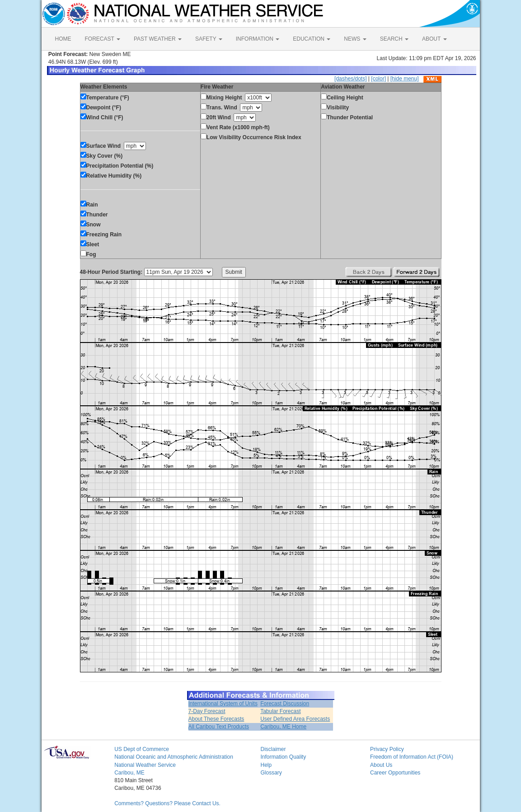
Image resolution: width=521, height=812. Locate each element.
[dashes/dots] (350, 79)
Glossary (271, 773)
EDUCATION (312, 39)
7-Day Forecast (207, 711)
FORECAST (103, 39)
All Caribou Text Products (219, 727)
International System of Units (223, 704)
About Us (381, 765)
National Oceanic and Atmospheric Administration (174, 757)
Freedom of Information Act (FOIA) (412, 757)
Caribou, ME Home (283, 727)
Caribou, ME (129, 773)
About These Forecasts (216, 719)
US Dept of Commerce (142, 749)
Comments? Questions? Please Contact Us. (167, 803)
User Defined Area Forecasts (295, 719)
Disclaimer (273, 749)
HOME (63, 39)
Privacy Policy (387, 749)
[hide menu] (405, 79)
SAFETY (209, 39)
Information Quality (283, 757)
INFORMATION (258, 39)
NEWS (355, 39)
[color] (378, 79)
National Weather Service (145, 765)
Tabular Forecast (280, 711)
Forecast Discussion (285, 704)
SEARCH (394, 39)
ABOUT (434, 39)
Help (266, 765)
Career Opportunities (395, 773)
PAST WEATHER (158, 39)
